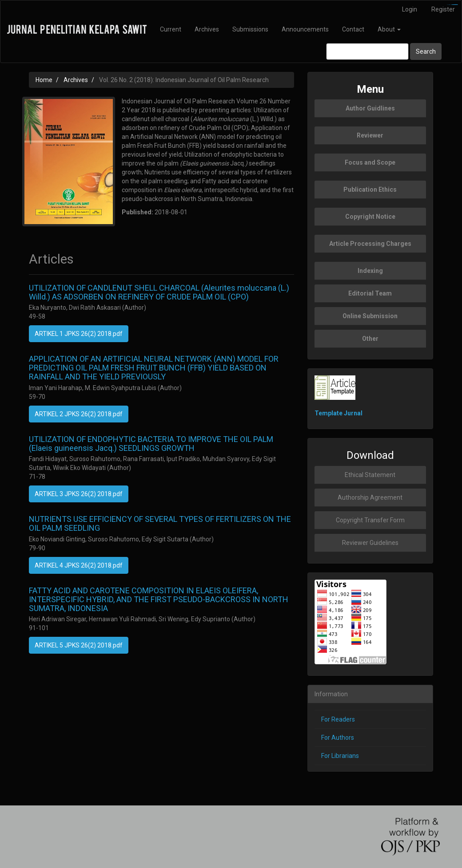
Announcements (305, 29)
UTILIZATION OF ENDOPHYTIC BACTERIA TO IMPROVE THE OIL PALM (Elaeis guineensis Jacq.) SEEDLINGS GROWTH (151, 444)
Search (426, 51)
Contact (353, 29)
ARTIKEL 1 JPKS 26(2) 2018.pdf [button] (79, 334)
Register (443, 9)
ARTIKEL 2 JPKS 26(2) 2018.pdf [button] (79, 414)
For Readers (338, 719)
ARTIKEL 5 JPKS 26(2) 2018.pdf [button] (79, 645)
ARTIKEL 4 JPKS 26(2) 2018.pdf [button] (79, 565)
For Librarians (340, 756)
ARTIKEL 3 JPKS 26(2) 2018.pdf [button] (79, 494)
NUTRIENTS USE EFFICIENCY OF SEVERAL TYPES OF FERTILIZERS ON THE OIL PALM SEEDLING (160, 523)
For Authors (338, 738)
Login (410, 9)
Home (44, 80)
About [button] (389, 29)
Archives (207, 29)
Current (171, 29)
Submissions (250, 29)
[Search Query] (367, 51)
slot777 (456, 5)
